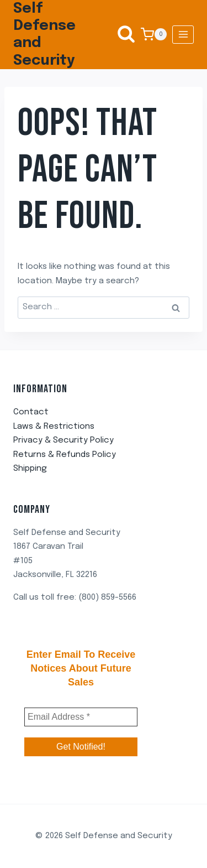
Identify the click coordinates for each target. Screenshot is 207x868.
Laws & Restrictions (54, 427)
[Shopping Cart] (154, 34)
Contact (31, 412)
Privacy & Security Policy (63, 440)
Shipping (30, 469)
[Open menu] (183, 35)
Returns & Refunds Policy (65, 455)
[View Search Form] (121, 35)
